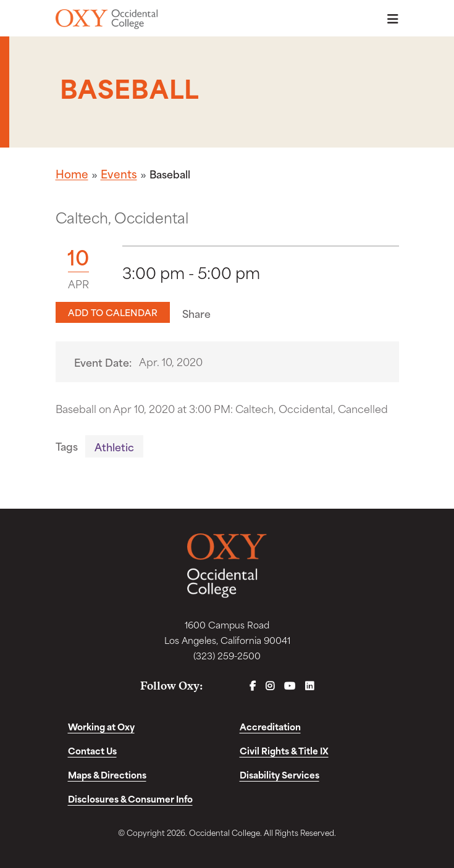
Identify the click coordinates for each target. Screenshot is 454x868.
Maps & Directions (107, 774)
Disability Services (280, 774)
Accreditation (270, 726)
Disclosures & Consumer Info (130, 799)
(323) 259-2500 (227, 655)
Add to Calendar (113, 312)
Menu (389, 19)
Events (119, 173)
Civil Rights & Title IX (284, 750)
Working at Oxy (101, 726)
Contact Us (92, 750)
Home (72, 173)
